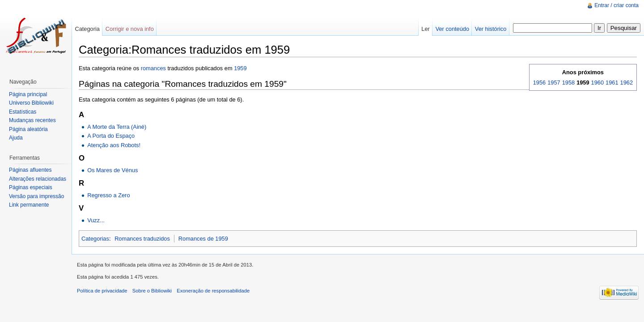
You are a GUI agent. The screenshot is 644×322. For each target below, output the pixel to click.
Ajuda (16, 138)
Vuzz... (96, 220)
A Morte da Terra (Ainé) (117, 127)
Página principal (28, 94)
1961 (612, 83)
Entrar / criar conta (616, 5)
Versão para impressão (36, 196)
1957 (554, 83)
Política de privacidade (102, 291)
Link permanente (29, 205)
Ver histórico (491, 29)
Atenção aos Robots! (114, 145)
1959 (240, 68)
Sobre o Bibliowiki (152, 291)
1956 (539, 83)
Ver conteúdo (452, 29)
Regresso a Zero (108, 195)
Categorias (95, 239)
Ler (426, 29)
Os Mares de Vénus (112, 170)
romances (153, 68)
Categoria (87, 29)
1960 (597, 83)
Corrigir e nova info (130, 29)
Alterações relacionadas (38, 179)
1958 (568, 83)
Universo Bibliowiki (31, 103)
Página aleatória (28, 129)
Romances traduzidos (142, 239)
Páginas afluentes (30, 170)
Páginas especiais (31, 187)
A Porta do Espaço (111, 136)
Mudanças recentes (32, 120)
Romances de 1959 (203, 239)
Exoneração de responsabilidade (213, 291)
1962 (627, 83)
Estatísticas (23, 112)
